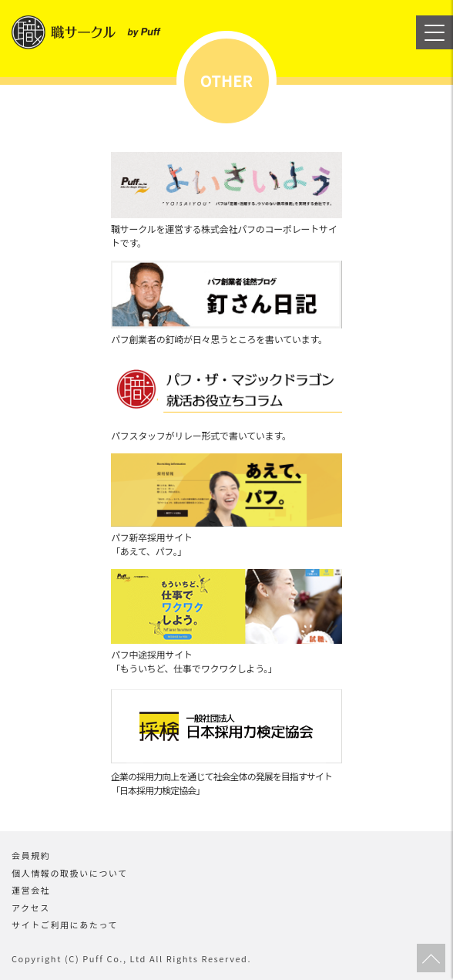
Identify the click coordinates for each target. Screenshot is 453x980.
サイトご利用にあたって (65, 924)
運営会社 (31, 890)
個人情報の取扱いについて (70, 873)
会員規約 (31, 855)
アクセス (31, 908)
